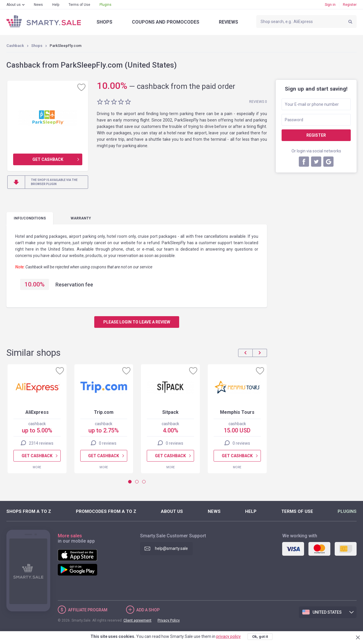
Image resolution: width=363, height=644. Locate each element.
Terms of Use (79, 5)
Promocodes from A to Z (106, 511)
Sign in (330, 5)
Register (350, 5)
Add (148, 610)
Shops (104, 22)
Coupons (166, 22)
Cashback (15, 46)
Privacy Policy (169, 620)
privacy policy (228, 636)
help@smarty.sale (171, 548)
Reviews (228, 22)
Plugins (105, 5)
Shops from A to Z (29, 511)
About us (14, 5)
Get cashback (48, 159)
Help (56, 5)
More (37, 467)
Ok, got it (260, 637)
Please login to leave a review (137, 322)
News (38, 5)
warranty (81, 218)
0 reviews (108, 443)
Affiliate (88, 610)
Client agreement (137, 620)
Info (30, 218)
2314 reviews (41, 443)
